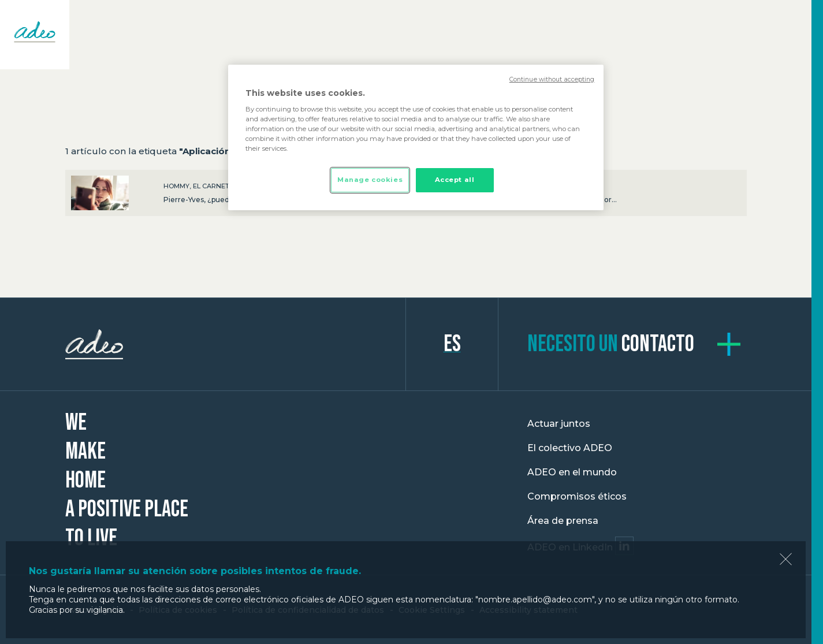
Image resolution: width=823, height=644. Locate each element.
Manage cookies (370, 180)
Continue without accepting (552, 79)
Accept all (455, 180)
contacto (611, 344)
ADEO (236, 344)
